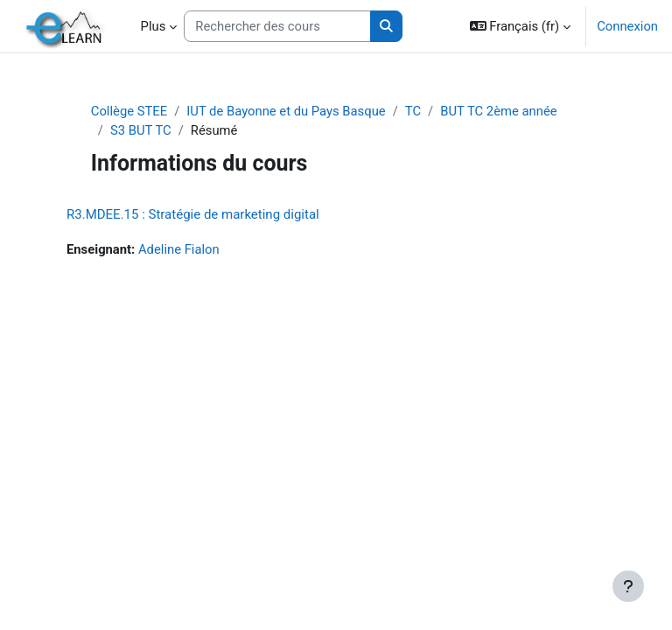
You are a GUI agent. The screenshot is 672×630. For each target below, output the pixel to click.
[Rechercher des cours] (277, 26)
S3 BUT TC (141, 130)
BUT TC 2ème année (498, 111)
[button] (521, 26)
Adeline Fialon (179, 249)
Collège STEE (129, 111)
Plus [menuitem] (154, 26)
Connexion (627, 26)
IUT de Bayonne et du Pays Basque (286, 111)
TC (413, 111)
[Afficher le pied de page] (628, 586)
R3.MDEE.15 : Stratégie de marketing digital (193, 214)
